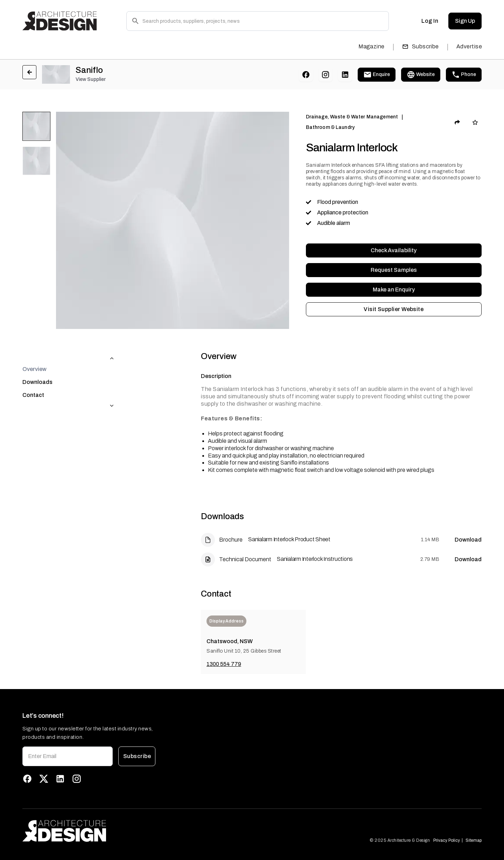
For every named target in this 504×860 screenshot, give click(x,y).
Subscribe (421, 46)
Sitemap (474, 840)
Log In (430, 21)
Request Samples (394, 270)
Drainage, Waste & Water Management (352, 117)
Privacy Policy (447, 840)
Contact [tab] (33, 381)
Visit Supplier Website (394, 309)
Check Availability (394, 250)
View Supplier (91, 79)
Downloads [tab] (37, 368)
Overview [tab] (34, 355)
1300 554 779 (224, 664)
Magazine (372, 46)
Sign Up (465, 21)
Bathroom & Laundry (330, 127)
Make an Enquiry (394, 290)
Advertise (469, 46)
